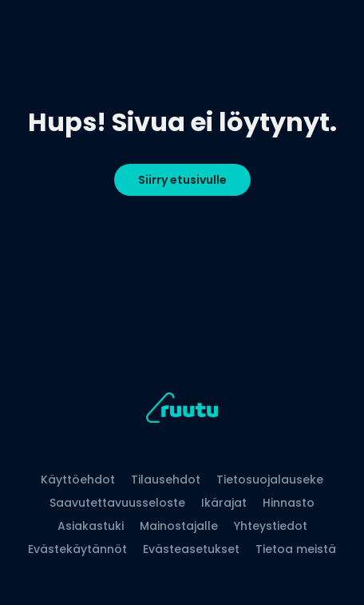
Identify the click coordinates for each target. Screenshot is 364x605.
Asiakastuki (91, 526)
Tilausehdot (166, 480)
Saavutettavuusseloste (117, 503)
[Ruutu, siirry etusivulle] (182, 410)
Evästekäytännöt (77, 549)
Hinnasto (289, 503)
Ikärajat (224, 503)
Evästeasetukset (191, 549)
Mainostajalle (179, 526)
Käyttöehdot (78, 480)
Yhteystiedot (271, 526)
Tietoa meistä (296, 549)
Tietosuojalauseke (270, 480)
